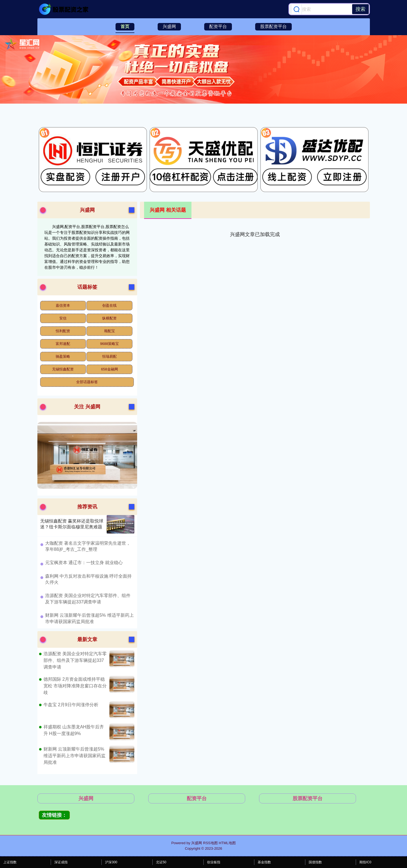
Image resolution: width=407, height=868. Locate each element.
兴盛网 (169, 26)
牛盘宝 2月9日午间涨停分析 (71, 705)
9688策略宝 (109, 344)
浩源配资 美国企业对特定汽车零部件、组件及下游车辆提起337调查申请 (75, 660)
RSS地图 (210, 843)
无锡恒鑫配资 (63, 369)
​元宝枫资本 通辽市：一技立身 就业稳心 (84, 563)
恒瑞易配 (109, 356)
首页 (125, 26)
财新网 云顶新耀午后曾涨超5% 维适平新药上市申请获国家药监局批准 (75, 756)
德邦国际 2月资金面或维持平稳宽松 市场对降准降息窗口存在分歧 (75, 686)
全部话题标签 (87, 382)
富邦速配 (63, 344)
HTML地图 (227, 843)
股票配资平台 (273, 26)
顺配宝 (110, 331)
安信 (63, 318)
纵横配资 (109, 318)
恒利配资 (63, 331)
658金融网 (110, 369)
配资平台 (218, 26)
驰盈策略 (63, 356)
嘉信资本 (63, 305)
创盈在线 (109, 305)
